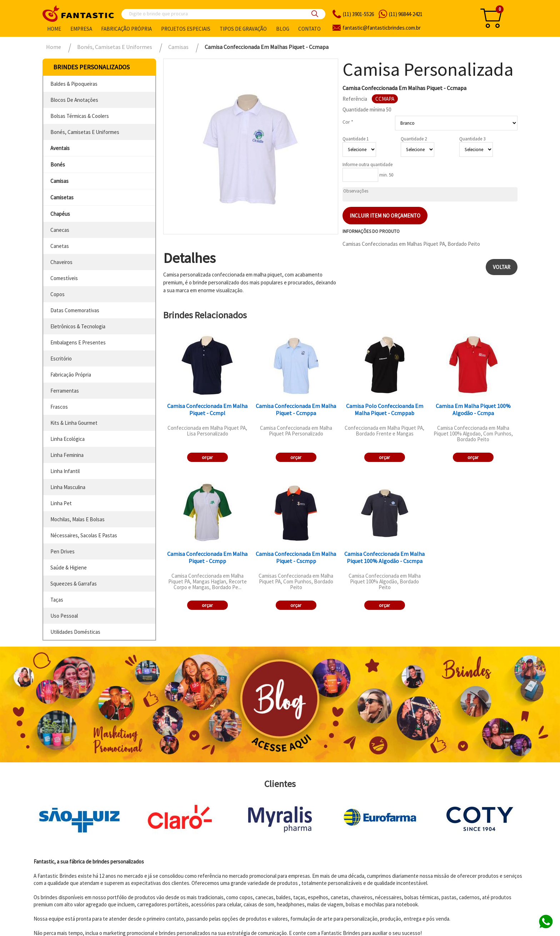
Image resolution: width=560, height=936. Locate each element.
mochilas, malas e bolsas (77, 519)
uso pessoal (64, 616)
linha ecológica (67, 439)
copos (57, 294)
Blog (283, 29)
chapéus (60, 214)
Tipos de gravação (243, 29)
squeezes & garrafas (74, 584)
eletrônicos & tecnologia (78, 326)
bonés (58, 165)
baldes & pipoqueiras (74, 84)
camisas (59, 181)
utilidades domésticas (75, 632)
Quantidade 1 (356, 139)
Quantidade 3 (472, 139)
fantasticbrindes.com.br (382, 28)
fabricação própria (71, 375)
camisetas (62, 197)
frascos (59, 407)
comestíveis (64, 278)
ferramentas (65, 391)
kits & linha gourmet (74, 423)
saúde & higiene (69, 567)
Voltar (502, 267)
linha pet (61, 503)
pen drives (62, 551)
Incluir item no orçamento (385, 216)
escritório (61, 359)
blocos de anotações (74, 100)
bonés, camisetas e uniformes (85, 132)
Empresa (81, 29)
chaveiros (61, 262)
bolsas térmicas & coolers (80, 116)
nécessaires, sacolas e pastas (84, 535)
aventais (60, 148)
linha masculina (68, 487)
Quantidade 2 (414, 139)
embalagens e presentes (78, 342)
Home (54, 29)
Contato (309, 29)
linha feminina (67, 455)
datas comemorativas (75, 310)
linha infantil (65, 471)
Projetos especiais (186, 29)
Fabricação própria (126, 29)
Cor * (348, 122)
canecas (60, 230)
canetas (60, 246)
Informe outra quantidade (367, 165)
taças (57, 600)
